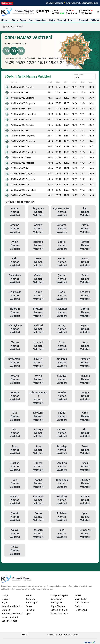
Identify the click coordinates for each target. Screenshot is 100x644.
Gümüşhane (15, 329)
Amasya (15, 229)
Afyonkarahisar (62, 212)
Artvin (85, 229)
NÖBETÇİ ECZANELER (90, 3)
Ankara (38, 229)
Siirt (85, 433)
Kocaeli (15, 379)
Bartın (38, 517)
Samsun (62, 433)
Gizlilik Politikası (83, 603)
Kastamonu (15, 363)
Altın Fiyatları (57, 603)
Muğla (85, 396)
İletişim (78, 606)
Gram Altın (85, 11)
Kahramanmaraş (38, 398)
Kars (85, 346)
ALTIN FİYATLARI (72, 3)
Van (15, 483)
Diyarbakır (15, 296)
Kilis (62, 534)
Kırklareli (62, 363)
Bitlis (15, 262)
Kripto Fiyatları (58, 606)
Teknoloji (62, 20)
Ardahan (62, 517)
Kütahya (62, 379)
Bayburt (15, 500)
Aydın (15, 245)
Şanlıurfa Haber (9, 621)
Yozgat (38, 483)
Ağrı (85, 212)
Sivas (38, 450)
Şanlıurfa (62, 467)
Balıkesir (38, 245)
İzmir (62, 346)
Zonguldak (62, 483)
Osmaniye (85, 534)
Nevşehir (38, 416)
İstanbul (38, 346)
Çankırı (38, 279)
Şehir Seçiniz (79, 74)
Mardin (62, 396)
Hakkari (38, 329)
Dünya (15, 20)
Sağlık (52, 20)
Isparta (85, 329)
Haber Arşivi (81, 610)
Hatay (62, 329)
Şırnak (15, 517)
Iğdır (85, 517)
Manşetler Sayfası (59, 595)
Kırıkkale (62, 500)
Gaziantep (62, 312)
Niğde (62, 416)
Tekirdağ (62, 450)
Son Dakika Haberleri (12, 613)
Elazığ (62, 296)
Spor (31, 20)
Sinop (15, 450)
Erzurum (15, 312)
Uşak (85, 467)
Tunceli (38, 467)
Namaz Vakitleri (14, 26)
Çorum (62, 279)
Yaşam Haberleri (10, 617)
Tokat (85, 450)
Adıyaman (38, 212)
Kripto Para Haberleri (12, 606)
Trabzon (15, 467)
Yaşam (23, 20)
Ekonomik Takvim (59, 610)
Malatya (85, 379)
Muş (15, 416)
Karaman (38, 500)
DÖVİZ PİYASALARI (56, 3)
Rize (15, 433)
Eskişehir (38, 312)
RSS (25, 634)
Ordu (85, 416)
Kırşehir (85, 363)
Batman (85, 500)
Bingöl (85, 245)
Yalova (15, 534)
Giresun (85, 312)
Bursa (85, 262)
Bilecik (62, 245)
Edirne (38, 296)
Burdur (62, 262)
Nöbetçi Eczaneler (59, 613)
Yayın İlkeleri (81, 599)
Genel (29, 595)
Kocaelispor (41, 20)
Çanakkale (15, 279)
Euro (69, 11)
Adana (15, 212)
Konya (38, 379)
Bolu (38, 262)
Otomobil (83, 20)
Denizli (85, 279)
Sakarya (38, 433)
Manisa (15, 396)
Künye (78, 595)
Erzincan (85, 296)
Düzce (15, 550)
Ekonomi (72, 20)
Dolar (56, 11)
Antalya (62, 229)
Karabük (38, 534)
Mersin (15, 346)
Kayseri (38, 363)
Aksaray (85, 483)
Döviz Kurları (57, 599)
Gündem (5, 20)
